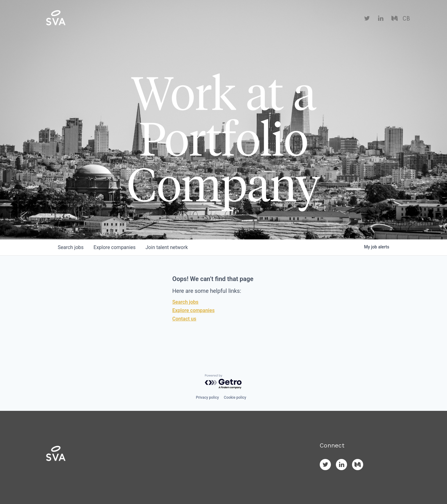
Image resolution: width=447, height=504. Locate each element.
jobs (71, 247)
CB (406, 19)
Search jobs (185, 302)
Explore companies (193, 310)
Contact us (184, 319)
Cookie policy (235, 397)
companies (114, 247)
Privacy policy (207, 397)
